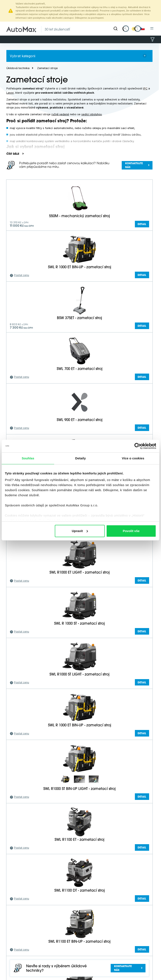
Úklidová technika (18, 68)
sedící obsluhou (92, 114)
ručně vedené (60, 114)
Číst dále (13, 154)
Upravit (80, 531)
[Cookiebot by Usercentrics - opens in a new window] (138, 446)
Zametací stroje (47, 68)
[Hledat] (116, 29)
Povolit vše (131, 531)
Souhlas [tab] (28, 458)
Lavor (10, 93)
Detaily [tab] (80, 458)
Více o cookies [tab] (133, 458)
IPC (145, 88)
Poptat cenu (22, 275)
